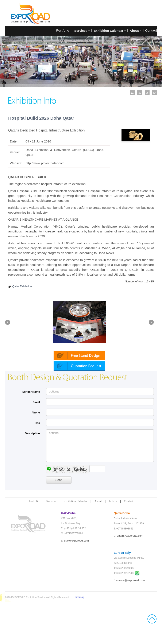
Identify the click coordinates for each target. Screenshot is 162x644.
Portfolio (34, 544)
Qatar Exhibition (22, 286)
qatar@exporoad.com (130, 578)
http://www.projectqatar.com (45, 163)
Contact (129, 544)
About (98, 544)
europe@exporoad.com (130, 623)
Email (36, 444)
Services (51, 544)
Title (37, 465)
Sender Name (31, 434)
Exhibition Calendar (75, 544)
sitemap (80, 639)
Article (113, 544)
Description (32, 476)
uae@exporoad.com (76, 583)
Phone (36, 455)
